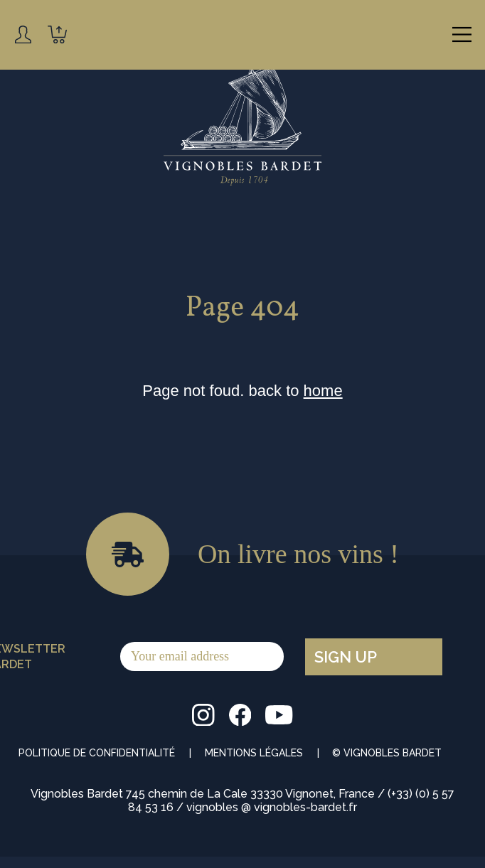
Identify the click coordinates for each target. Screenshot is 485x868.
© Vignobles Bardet (387, 753)
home (323, 391)
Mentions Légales (254, 753)
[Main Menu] (462, 34)
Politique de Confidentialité (97, 753)
